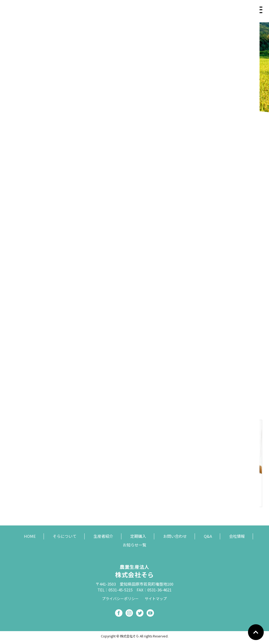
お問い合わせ (175, 536)
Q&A (208, 536)
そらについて (65, 536)
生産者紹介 (103, 536)
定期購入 (138, 536)
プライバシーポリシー (120, 599)
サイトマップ (156, 599)
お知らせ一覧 (134, 545)
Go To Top (256, 632)
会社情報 (237, 536)
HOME (30, 536)
